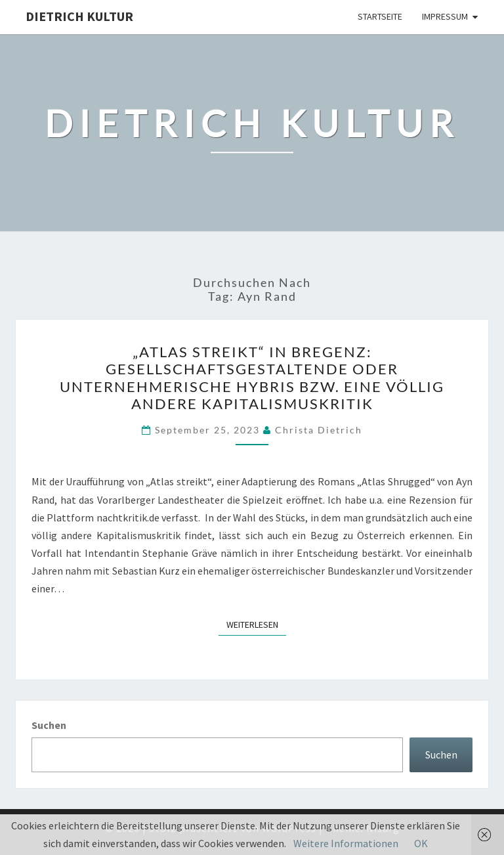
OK (421, 843)
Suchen (49, 725)
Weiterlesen (256, 624)
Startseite (380, 16)
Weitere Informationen (346, 843)
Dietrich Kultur (79, 16)
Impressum (445, 16)
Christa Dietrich (319, 430)
